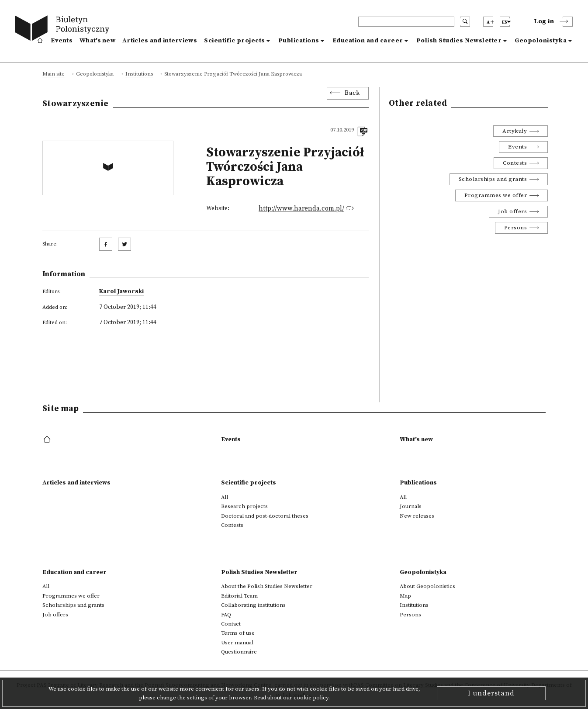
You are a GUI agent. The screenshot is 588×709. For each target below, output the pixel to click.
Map (405, 596)
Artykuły (515, 131)
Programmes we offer (496, 195)
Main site (54, 74)
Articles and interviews (160, 41)
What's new (97, 41)
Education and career (368, 41)
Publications (299, 41)
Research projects (244, 506)
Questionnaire (239, 652)
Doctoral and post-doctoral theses (265, 516)
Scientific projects (235, 41)
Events (62, 41)
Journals (411, 506)
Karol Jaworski (121, 291)
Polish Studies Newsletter (459, 41)
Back (352, 93)
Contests (515, 163)
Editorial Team (239, 596)
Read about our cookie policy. (292, 698)
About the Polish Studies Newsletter (267, 586)
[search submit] (465, 22)
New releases (417, 516)
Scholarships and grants (493, 179)
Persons (516, 228)
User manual (237, 643)
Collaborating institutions (253, 605)
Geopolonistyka (541, 41)
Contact (231, 624)
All (225, 497)
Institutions (139, 74)
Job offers (512, 211)
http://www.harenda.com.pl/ (301, 209)
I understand (491, 693)
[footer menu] (48, 440)
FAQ (226, 615)
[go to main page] (64, 29)
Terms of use (238, 633)
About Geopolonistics (427, 586)
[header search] (406, 22)
